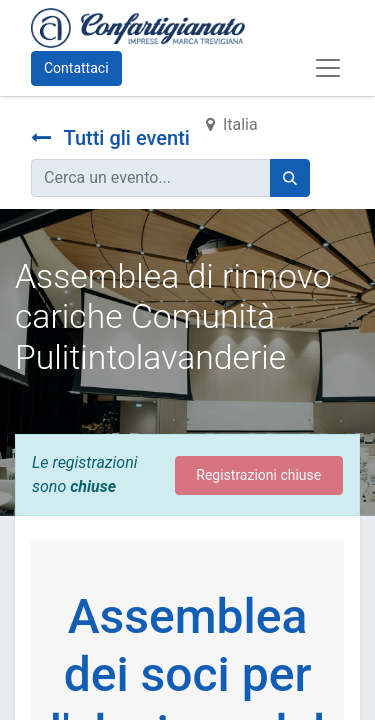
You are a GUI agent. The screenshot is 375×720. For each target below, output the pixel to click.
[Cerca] (290, 178)
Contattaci (76, 68)
